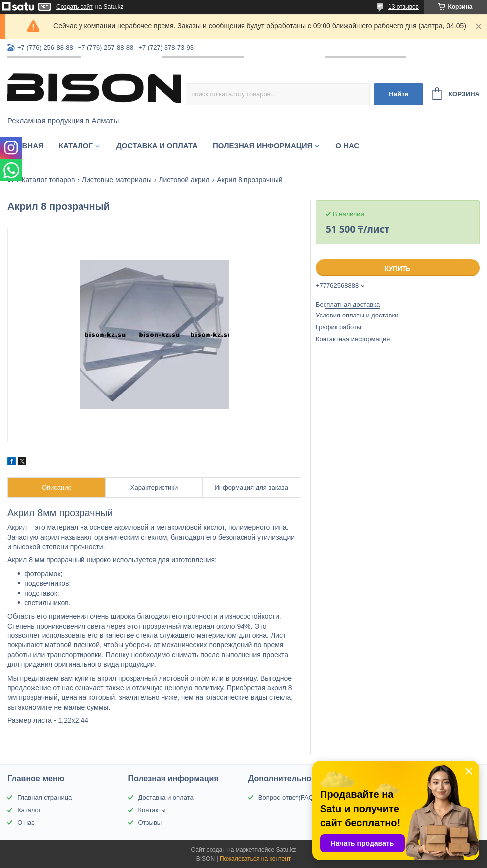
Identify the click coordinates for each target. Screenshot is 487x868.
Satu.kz (286, 850)
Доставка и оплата (157, 145)
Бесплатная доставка (348, 304)
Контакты (152, 810)
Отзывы (150, 823)
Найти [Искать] (399, 94)
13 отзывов (404, 7)
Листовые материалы (117, 180)
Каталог (76, 145)
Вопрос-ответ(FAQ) (287, 798)
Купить (398, 269)
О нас (347, 145)
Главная (26, 145)
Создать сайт (75, 7)
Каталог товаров (48, 180)
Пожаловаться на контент (255, 859)
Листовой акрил (184, 180)
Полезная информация (262, 145)
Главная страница (44, 798)
